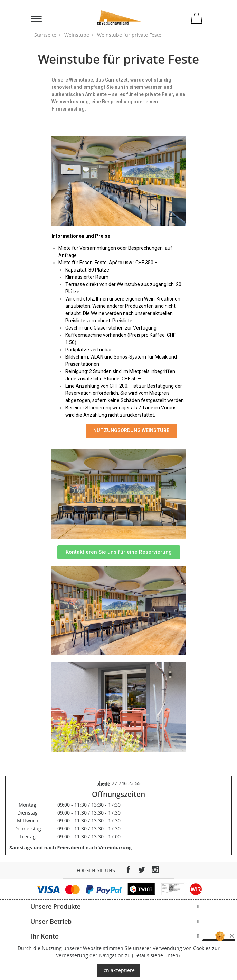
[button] (119, 552)
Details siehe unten (156, 955)
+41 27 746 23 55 (118, 783)
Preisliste (122, 321)
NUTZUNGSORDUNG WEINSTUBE (131, 430)
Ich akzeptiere (118, 970)
